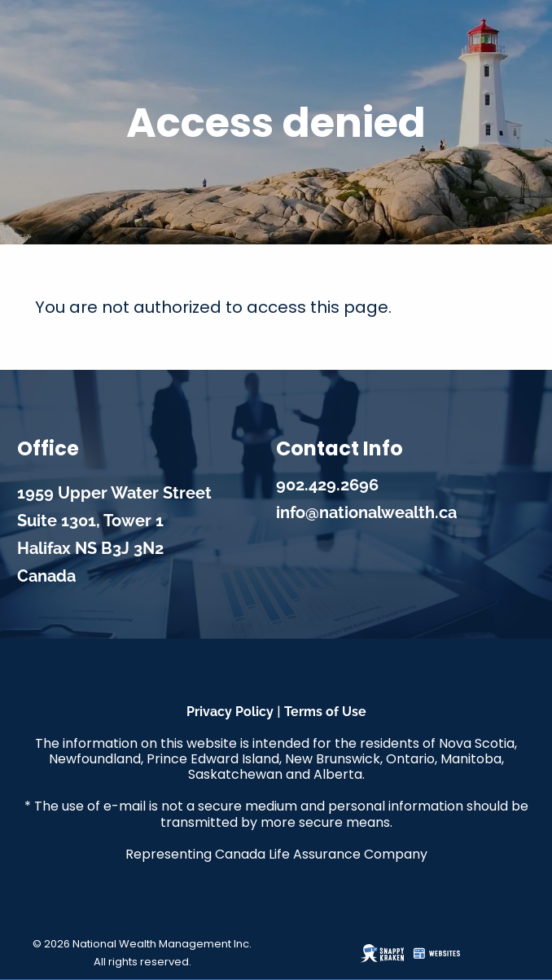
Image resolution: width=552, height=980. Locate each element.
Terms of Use (325, 712)
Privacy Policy (230, 712)
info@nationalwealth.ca (366, 512)
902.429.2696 (327, 485)
